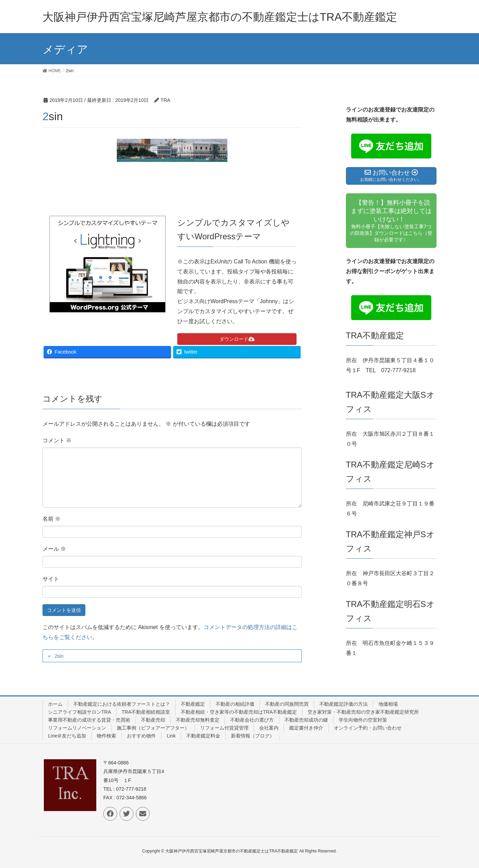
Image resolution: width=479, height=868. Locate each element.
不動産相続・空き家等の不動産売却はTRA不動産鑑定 (239, 712)
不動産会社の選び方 (252, 720)
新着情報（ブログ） (253, 736)
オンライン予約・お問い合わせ (368, 728)
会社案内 (269, 728)
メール (54, 549)
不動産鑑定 (193, 704)
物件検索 (106, 736)
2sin (59, 656)
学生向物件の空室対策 (363, 720)
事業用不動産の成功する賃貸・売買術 (89, 720)
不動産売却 (153, 720)
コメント (57, 440)
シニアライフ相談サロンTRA (79, 712)
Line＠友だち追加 (67, 736)
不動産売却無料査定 (198, 720)
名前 (51, 519)
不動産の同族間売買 (287, 704)
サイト (51, 579)
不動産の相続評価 (235, 704)
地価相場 (388, 704)
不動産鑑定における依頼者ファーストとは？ (122, 704)
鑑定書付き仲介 (306, 728)
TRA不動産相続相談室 (146, 712)
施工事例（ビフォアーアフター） (153, 728)
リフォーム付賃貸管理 (224, 728)
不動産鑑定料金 (203, 736)
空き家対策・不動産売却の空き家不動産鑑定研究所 (363, 712)
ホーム (55, 704)
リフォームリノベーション (77, 728)
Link (171, 736)
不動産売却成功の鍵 (306, 720)
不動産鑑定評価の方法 (344, 704)
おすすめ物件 (141, 736)
